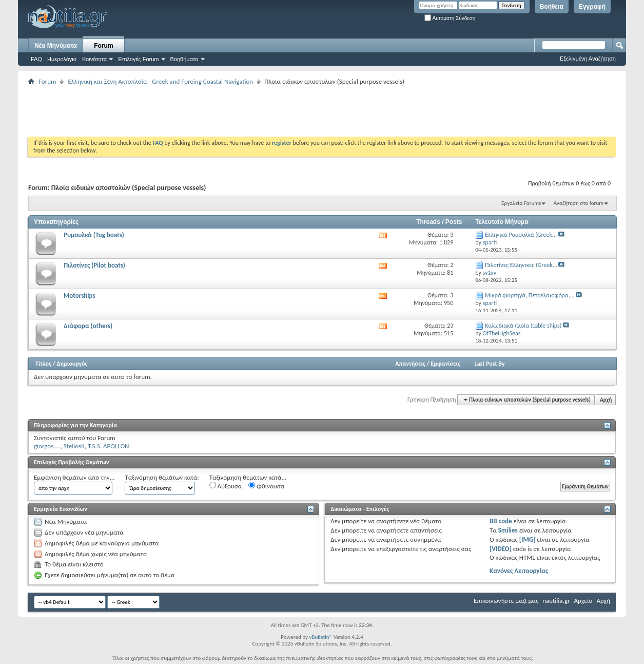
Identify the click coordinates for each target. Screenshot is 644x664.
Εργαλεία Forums (521, 203)
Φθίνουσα (266, 486)
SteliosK (74, 446)
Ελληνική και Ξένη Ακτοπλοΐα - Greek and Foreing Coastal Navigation (160, 81)
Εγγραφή (592, 7)
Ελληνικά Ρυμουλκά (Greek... (521, 235)
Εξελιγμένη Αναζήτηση (588, 59)
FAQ (36, 59)
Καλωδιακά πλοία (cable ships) (523, 326)
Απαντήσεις (410, 364)
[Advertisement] (215, 111)
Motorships (80, 296)
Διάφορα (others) (88, 326)
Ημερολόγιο (62, 59)
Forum (103, 46)
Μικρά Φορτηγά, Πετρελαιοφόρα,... (530, 295)
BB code (501, 521)
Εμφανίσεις (445, 364)
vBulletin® (320, 637)
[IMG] (528, 539)
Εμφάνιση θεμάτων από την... (74, 477)
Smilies (508, 530)
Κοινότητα (94, 59)
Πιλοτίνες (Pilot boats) (94, 265)
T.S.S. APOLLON (108, 446)
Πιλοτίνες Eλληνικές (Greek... (521, 265)
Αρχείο (583, 601)
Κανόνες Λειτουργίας (519, 571)
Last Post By (490, 364)
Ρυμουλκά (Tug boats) (94, 235)
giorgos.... (47, 446)
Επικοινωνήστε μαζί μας (506, 601)
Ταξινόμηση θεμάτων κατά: (162, 477)
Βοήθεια (552, 7)
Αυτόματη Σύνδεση (450, 18)
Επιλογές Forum (138, 59)
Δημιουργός (72, 364)
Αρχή (606, 400)
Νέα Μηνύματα (56, 46)
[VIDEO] (501, 549)
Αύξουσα (226, 486)
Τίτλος (43, 364)
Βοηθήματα (184, 59)
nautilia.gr (556, 601)
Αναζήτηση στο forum (579, 203)
